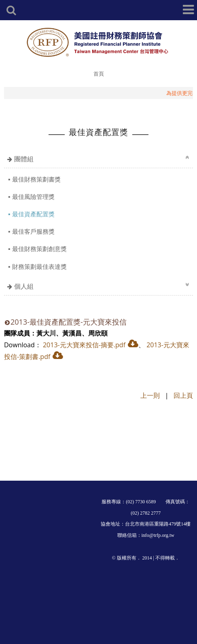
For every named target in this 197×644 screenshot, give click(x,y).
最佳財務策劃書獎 (36, 179)
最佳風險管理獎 (33, 196)
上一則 (150, 395)
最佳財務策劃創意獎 (39, 249)
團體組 (24, 159)
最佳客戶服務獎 (33, 231)
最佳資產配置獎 (33, 214)
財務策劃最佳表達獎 (39, 266)
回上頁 (183, 395)
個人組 (24, 286)
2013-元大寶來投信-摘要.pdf (84, 345)
